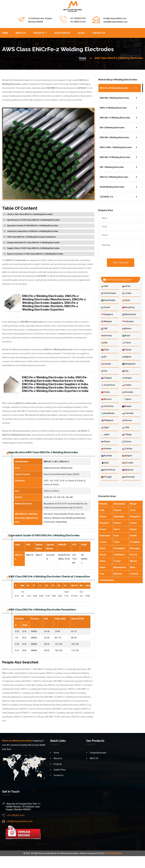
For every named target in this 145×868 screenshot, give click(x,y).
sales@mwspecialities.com (115, 22)
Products (39, 33)
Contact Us (99, 33)
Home (5, 33)
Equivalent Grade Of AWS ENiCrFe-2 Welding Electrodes (32, 226)
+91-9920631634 (16, 827)
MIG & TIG (94, 770)
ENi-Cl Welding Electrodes (112, 128)
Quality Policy (62, 33)
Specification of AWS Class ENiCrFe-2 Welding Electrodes (33, 220)
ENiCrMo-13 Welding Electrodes (115, 118)
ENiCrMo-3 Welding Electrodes (114, 137)
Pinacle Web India (113, 865)
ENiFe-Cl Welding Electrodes (113, 108)
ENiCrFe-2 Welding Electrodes (114, 88)
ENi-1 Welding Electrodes (112, 167)
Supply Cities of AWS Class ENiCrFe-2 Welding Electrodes (33, 248)
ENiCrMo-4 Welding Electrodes (114, 98)
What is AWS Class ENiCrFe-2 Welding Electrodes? (30, 214)
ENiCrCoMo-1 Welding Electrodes (116, 147)
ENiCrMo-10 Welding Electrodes (115, 157)
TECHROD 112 (106, 197)
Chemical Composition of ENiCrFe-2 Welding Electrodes (32, 231)
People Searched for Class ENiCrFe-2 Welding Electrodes (33, 243)
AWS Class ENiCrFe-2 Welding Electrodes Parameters (31, 237)
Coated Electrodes (98, 764)
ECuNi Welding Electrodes (112, 187)
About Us (21, 33)
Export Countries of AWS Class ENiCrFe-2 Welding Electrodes (35, 254)
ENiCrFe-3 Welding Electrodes (114, 177)
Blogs (81, 33)
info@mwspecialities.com (115, 18)
